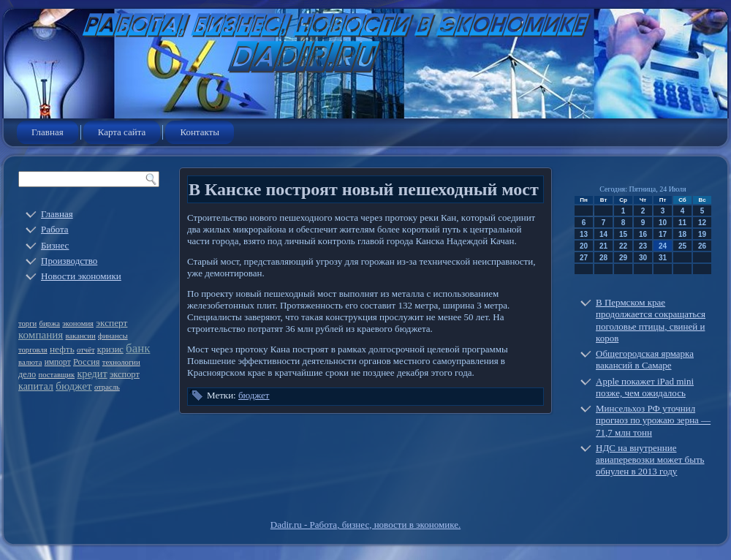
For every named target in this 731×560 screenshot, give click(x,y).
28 (603, 258)
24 (663, 246)
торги (27, 323)
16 (643, 234)
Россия (87, 362)
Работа (55, 229)
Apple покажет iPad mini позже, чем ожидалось (645, 387)
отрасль (107, 387)
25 (682, 246)
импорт (58, 362)
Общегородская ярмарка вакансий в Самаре (645, 359)
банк (138, 348)
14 (603, 234)
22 (623, 246)
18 (682, 234)
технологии (121, 362)
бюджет (73, 386)
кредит (92, 374)
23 (643, 246)
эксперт (111, 323)
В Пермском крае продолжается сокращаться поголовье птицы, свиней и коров (651, 320)
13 (584, 234)
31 (663, 258)
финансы (113, 336)
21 (603, 246)
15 (623, 234)
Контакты (200, 132)
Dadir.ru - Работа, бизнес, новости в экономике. (365, 525)
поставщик (57, 375)
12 (702, 223)
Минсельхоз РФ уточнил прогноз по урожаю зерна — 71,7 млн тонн (653, 420)
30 (643, 258)
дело (27, 374)
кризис (110, 349)
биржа (50, 323)
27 (584, 258)
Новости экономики (81, 276)
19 (702, 234)
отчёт (86, 350)
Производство (69, 261)
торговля (33, 350)
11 (682, 223)
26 (702, 246)
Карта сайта (122, 132)
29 (623, 258)
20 (584, 246)
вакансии (81, 336)
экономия (78, 323)
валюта (30, 362)
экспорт (125, 374)
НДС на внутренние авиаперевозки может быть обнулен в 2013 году (650, 460)
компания (41, 335)
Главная (48, 132)
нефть (62, 349)
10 (663, 223)
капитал (36, 386)
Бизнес (55, 245)
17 (663, 234)
